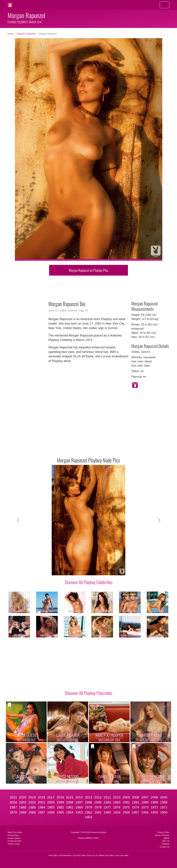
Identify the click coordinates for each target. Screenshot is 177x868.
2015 (70, 797)
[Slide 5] (85, 571)
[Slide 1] (60, 571)
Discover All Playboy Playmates (89, 693)
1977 (107, 807)
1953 (89, 817)
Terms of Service (162, 835)
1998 (70, 802)
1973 (145, 807)
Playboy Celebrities (26, 34)
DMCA (167, 838)
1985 (32, 807)
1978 (98, 807)
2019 (32, 797)
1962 (89, 812)
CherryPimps (13, 835)
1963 (79, 812)
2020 (23, 797)
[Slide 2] (67, 571)
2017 (51, 797)
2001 (42, 802)
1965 (60, 812)
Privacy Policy (163, 832)
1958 (126, 812)
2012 (98, 797)
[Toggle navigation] (165, 5)
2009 (126, 797)
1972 (154, 807)
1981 (70, 807)
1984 (42, 807)
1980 (79, 807)
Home (11, 34)
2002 (32, 802)
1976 (117, 807)
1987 (13, 807)
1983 (51, 807)
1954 (164, 812)
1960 (107, 812)
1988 (164, 802)
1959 (117, 812)
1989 (154, 802)
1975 (126, 807)
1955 (154, 812)
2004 (13, 802)
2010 (117, 797)
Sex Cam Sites (122, 855)
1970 (13, 812)
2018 (42, 797)
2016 (60, 797)
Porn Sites (53, 855)
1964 (70, 812)
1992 (126, 802)
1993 (117, 802)
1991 (136, 802)
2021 (13, 797)
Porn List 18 (92, 855)
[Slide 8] (104, 571)
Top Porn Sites (79, 855)
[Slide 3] (73, 571)
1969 (23, 812)
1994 (107, 802)
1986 (23, 807)
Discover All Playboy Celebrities (89, 582)
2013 (89, 797)
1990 (145, 802)
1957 (136, 812)
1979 (89, 807)
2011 (107, 797)
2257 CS (166, 841)
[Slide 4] (79, 571)
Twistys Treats (14, 844)
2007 (145, 797)
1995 (98, 802)
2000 (51, 802)
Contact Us (165, 847)
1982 (60, 807)
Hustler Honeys (14, 838)
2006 (154, 797)
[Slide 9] (110, 571)
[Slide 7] (98, 571)
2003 (23, 802)
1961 (98, 812)
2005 (164, 797)
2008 (136, 797)
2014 (79, 797)
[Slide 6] (92, 571)
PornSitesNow (65, 855)
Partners (166, 844)
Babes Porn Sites (106, 855)
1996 (89, 802)
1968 (32, 812)
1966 (51, 812)
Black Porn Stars (15, 832)
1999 (60, 802)
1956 (145, 812)
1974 (136, 807)
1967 (42, 812)
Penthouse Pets (14, 841)
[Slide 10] (117, 571)
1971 (164, 807)
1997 (79, 802)
